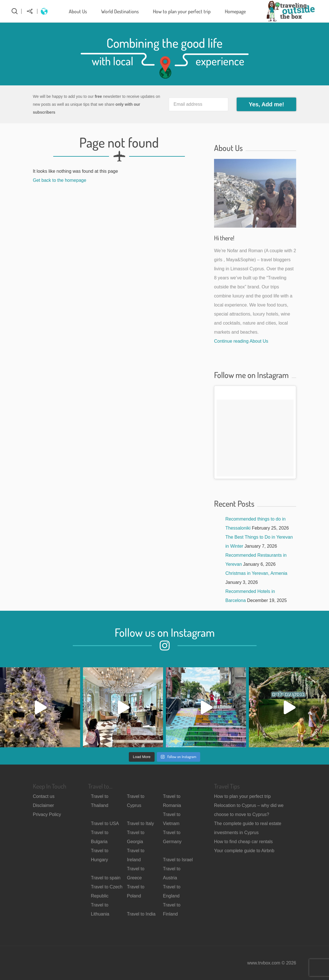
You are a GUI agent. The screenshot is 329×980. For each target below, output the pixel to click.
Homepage (235, 11)
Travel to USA (105, 823)
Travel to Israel (178, 860)
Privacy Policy (47, 814)
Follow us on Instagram (165, 632)
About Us (78, 11)
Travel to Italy (140, 823)
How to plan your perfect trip (182, 11)
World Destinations (120, 11)
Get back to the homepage (60, 180)
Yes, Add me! (267, 104)
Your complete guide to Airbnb (244, 851)
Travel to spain (106, 878)
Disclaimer (43, 805)
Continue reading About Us (241, 341)
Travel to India (141, 914)
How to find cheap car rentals (243, 842)
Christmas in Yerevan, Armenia (256, 573)
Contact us (44, 796)
